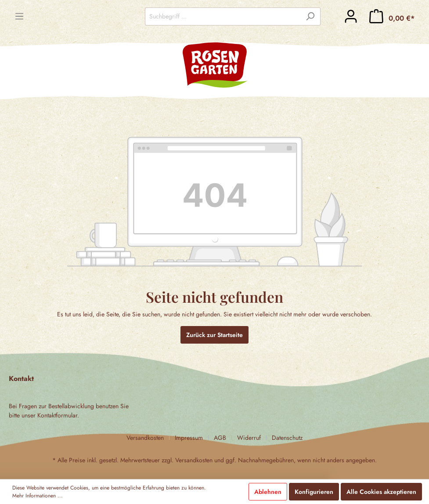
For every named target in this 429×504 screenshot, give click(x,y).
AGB (220, 438)
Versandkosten (145, 438)
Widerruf (249, 438)
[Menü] (19, 16)
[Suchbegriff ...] (223, 16)
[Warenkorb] (392, 16)
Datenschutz (287, 438)
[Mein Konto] (351, 16)
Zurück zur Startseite (214, 335)
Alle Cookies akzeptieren (381, 492)
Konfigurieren (314, 492)
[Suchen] (310, 16)
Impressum (189, 438)
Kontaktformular (57, 415)
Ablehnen (268, 492)
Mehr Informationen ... (38, 496)
